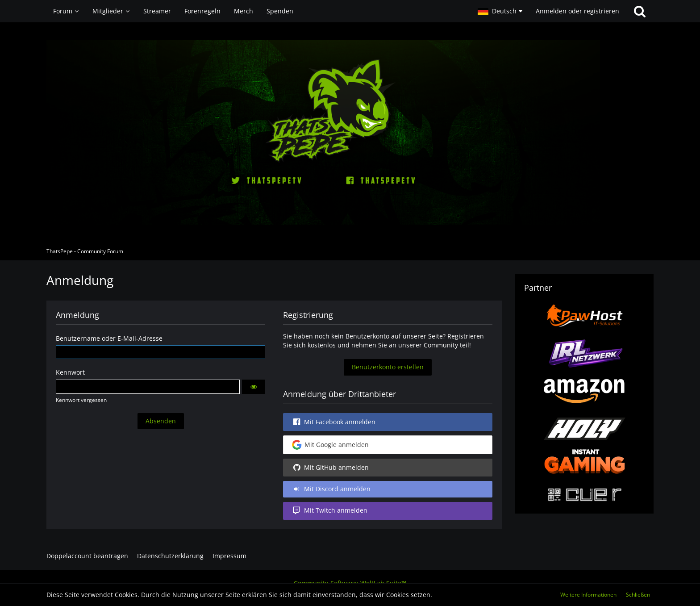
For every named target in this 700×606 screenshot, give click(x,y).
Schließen (638, 595)
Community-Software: (350, 583)
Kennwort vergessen (81, 400)
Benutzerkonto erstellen (388, 367)
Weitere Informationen (588, 595)
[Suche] (640, 11)
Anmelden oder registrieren (577, 11)
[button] (500, 11)
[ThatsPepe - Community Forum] (350, 132)
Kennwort (70, 372)
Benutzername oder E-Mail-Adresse (109, 338)
